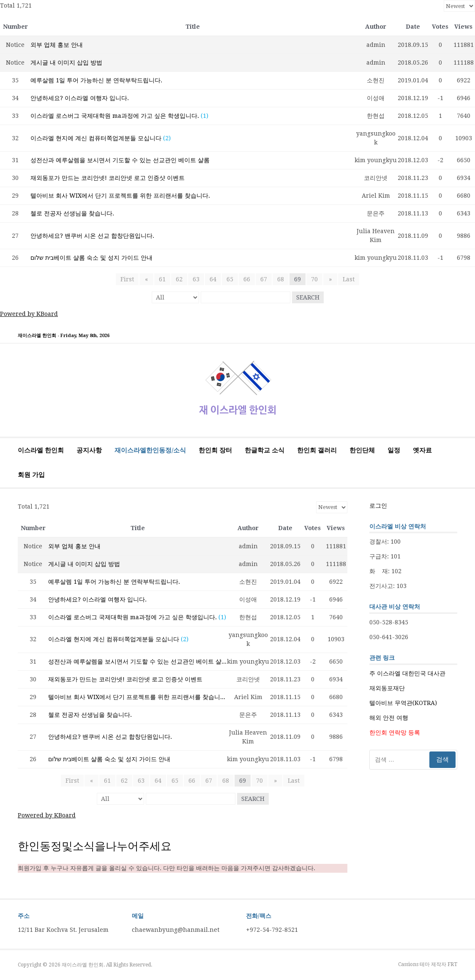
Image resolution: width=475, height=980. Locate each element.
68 (281, 279)
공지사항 (89, 450)
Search (308, 297)
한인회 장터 (215, 450)
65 (230, 279)
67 (264, 279)
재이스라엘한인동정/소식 (150, 450)
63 (196, 279)
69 (298, 279)
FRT (452, 964)
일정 (394, 450)
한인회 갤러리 (317, 450)
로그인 (378, 506)
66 (247, 279)
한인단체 (362, 450)
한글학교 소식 (265, 450)
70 (314, 279)
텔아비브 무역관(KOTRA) (403, 703)
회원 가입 (31, 475)
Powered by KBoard (29, 314)
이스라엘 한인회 (41, 450)
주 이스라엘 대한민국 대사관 (407, 673)
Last (347, 279)
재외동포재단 (387, 688)
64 (213, 279)
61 (162, 279)
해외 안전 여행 (389, 718)
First (129, 279)
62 (179, 279)
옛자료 (422, 450)
